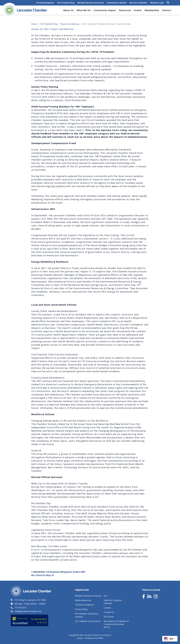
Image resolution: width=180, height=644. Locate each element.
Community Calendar (117, 3)
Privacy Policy (81, 609)
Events (138, 10)
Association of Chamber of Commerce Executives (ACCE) (116, 624)
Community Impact (105, 10)
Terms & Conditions (84, 605)
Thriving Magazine (45, 3)
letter (37, 550)
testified (36, 97)
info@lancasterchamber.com (28, 611)
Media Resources (83, 600)
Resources (125, 10)
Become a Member (138, 3)
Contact (167, 10)
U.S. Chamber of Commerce (88, 621)
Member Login (157, 3)
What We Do (84, 10)
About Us (68, 10)
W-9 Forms (109, 617)
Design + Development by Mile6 (90, 638)
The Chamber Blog (66, 3)
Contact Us (109, 612)
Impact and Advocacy (62, 29)
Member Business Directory (91, 3)
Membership (152, 10)
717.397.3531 (21, 608)
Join (106, 596)
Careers (107, 608)
